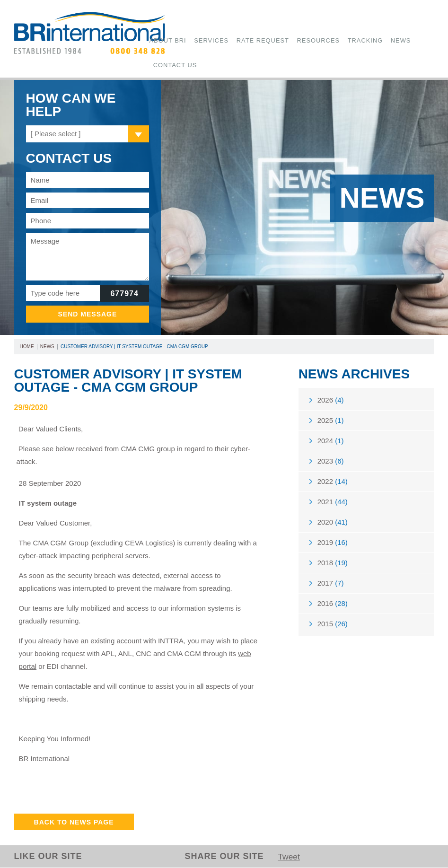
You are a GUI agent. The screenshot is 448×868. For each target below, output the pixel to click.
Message (88, 257)
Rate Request (250, 41)
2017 (331, 588)
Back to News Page (74, 822)
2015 (333, 629)
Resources (300, 41)
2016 (333, 609)
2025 (331, 421)
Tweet (289, 857)
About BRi (166, 41)
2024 (331, 442)
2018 (333, 567)
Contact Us (172, 65)
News (372, 41)
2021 (333, 504)
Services (205, 41)
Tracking (342, 41)
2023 (331, 463)
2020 (333, 525)
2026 (331, 400)
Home (27, 346)
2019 (333, 546)
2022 (333, 484)
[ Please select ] (56, 134)
